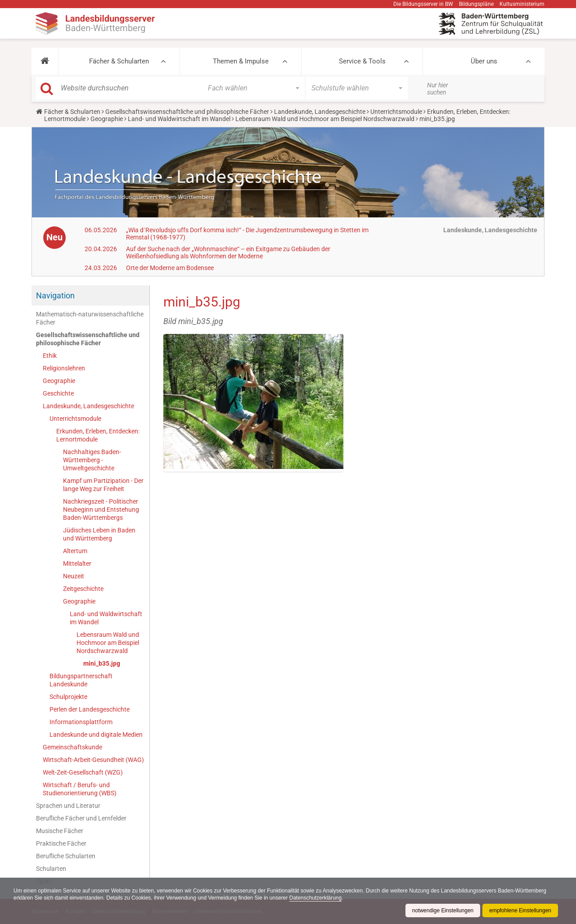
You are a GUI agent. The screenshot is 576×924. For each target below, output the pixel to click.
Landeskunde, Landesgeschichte (320, 112)
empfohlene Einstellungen (520, 910)
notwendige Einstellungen (443, 910)
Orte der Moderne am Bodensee (170, 268)
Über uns (484, 61)
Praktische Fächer (61, 843)
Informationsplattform (81, 722)
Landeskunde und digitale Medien (96, 735)
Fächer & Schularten (119, 61)
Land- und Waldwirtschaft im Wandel (179, 119)
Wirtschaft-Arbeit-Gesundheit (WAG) (93, 760)
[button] (45, 61)
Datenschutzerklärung (316, 898)
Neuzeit (74, 576)
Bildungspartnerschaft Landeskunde (81, 680)
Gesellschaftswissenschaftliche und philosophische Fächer (187, 112)
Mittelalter (77, 563)
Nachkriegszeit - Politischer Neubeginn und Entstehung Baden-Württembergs (101, 509)
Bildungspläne (476, 4)
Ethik (50, 356)
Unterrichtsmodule (396, 112)
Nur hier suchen (438, 89)
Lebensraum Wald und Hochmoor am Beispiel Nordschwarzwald (325, 119)
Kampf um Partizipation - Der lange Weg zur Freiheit (103, 485)
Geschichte (58, 393)
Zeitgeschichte (83, 589)
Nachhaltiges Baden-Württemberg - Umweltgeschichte (92, 460)
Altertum (75, 551)
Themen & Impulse (241, 61)
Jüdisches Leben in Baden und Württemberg (99, 534)
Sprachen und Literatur (68, 806)
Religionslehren (64, 368)
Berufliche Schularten (66, 856)
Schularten (51, 869)
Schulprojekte (68, 697)
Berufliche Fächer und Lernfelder (81, 818)
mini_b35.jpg (102, 663)
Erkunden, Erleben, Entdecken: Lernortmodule (98, 435)
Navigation (55, 295)
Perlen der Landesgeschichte (90, 709)
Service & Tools (362, 61)
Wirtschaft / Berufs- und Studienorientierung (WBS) (80, 789)
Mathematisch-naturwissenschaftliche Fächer (90, 318)
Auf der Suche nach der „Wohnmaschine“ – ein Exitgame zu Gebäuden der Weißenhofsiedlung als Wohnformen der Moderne (228, 252)
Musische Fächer (60, 831)
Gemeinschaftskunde (72, 747)
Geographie (107, 119)
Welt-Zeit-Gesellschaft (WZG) (83, 772)
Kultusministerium (522, 4)
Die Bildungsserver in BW (423, 4)
